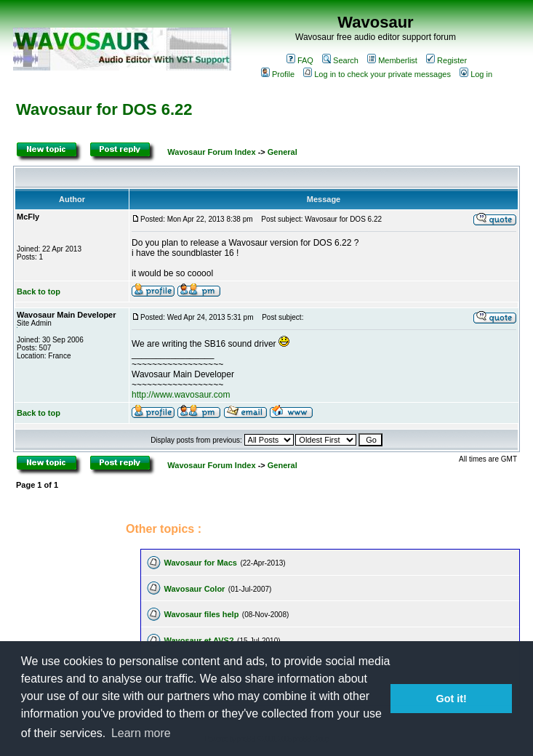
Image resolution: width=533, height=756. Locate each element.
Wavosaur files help (201, 614)
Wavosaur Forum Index (211, 152)
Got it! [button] (452, 699)
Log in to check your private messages (377, 74)
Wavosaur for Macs (200, 563)
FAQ (300, 60)
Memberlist (392, 60)
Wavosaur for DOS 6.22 (104, 109)
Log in (476, 74)
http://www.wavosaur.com (181, 395)
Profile (278, 74)
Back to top (39, 291)
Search (340, 60)
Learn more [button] (141, 733)
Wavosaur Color (194, 589)
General (282, 152)
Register (446, 60)
